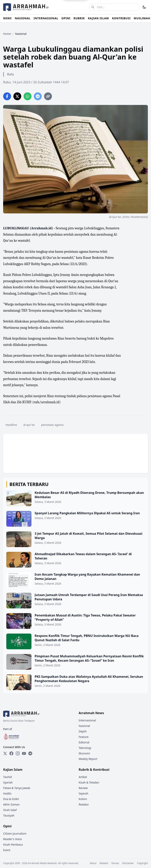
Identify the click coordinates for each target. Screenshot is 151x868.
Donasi (115, 863)
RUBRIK (79, 18)
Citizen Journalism (15, 834)
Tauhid (7, 777)
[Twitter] (5, 753)
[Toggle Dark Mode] (144, 7)
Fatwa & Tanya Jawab (17, 788)
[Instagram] (18, 753)
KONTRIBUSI (121, 18)
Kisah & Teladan (89, 782)
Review (83, 788)
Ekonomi (84, 753)
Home (7, 34)
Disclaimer (128, 863)
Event (7, 850)
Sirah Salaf (10, 810)
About (93, 863)
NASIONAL (23, 18)
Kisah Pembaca (13, 845)
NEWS (7, 18)
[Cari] (93, 7)
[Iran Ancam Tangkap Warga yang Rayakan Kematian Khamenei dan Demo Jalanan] (75, 580)
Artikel (83, 777)
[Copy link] (48, 96)
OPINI (66, 18)
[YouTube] (24, 753)
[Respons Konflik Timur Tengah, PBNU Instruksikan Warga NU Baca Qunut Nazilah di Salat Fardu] (75, 641)
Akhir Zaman (11, 804)
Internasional (87, 720)
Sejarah (83, 793)
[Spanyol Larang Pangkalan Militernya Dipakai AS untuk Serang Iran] (75, 519)
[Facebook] (11, 753)
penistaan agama (52, 425)
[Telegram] (30, 753)
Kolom (83, 799)
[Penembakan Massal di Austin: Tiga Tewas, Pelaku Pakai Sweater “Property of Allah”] (75, 621)
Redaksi (84, 804)
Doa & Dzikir (11, 799)
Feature (84, 737)
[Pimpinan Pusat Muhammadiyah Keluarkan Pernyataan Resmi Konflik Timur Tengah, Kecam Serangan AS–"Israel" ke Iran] (75, 662)
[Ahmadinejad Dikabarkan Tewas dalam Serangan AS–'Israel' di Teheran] (75, 560)
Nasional (84, 726)
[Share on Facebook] (7, 96)
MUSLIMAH (142, 18)
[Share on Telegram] (38, 96)
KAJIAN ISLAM (98, 18)
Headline (11, 425)
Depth (83, 731)
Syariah (8, 782)
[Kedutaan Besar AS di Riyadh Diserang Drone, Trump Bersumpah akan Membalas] (75, 498)
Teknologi (85, 748)
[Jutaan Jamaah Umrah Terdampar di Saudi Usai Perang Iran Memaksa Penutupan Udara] (75, 601)
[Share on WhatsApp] (28, 96)
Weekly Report (88, 759)
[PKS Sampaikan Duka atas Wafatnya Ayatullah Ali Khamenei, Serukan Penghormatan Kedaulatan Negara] (75, 682)
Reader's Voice (12, 839)
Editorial (84, 742)
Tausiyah (9, 815)
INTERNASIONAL (46, 18)
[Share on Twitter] (17, 96)
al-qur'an (29, 425)
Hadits (7, 793)
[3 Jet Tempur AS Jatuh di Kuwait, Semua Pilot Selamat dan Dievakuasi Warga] (75, 539)
